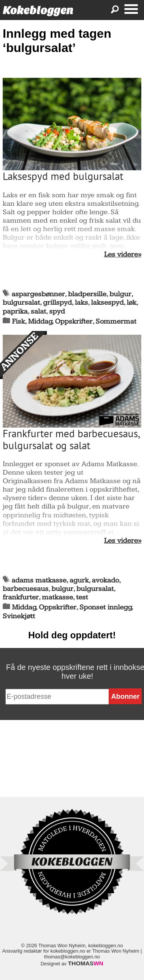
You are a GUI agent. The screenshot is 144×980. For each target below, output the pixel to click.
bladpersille (87, 294)
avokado (105, 580)
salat (38, 311)
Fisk (18, 321)
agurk (79, 580)
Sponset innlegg (106, 607)
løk (132, 303)
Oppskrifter (74, 321)
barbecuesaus (26, 589)
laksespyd (107, 303)
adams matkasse (39, 580)
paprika (15, 311)
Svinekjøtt (19, 616)
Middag (40, 321)
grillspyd (57, 303)
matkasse (57, 597)
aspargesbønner (38, 294)
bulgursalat (21, 303)
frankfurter (21, 597)
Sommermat (116, 321)
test (82, 597)
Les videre (121, 255)
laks (81, 303)
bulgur (120, 294)
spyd (57, 311)
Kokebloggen (38, 10)
